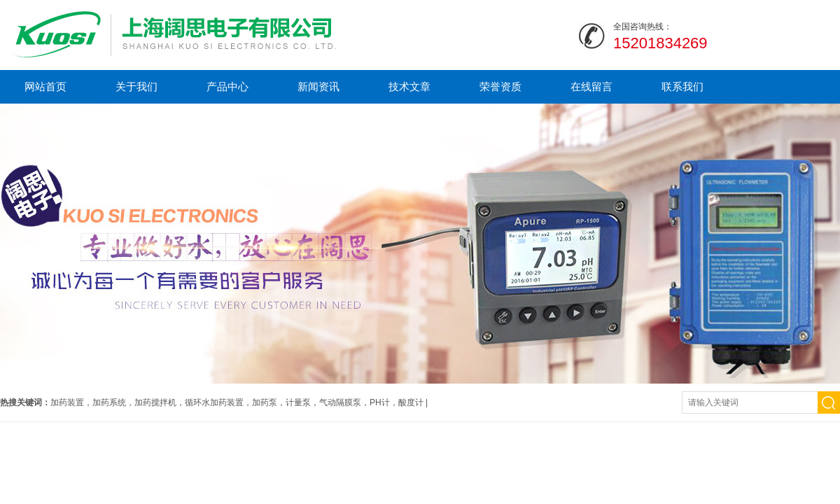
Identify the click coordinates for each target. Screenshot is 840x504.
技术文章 (409, 86)
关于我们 (136, 86)
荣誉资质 (500, 86)
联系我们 (682, 86)
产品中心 (227, 86)
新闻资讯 (318, 86)
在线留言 (591, 86)
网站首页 (45, 86)
